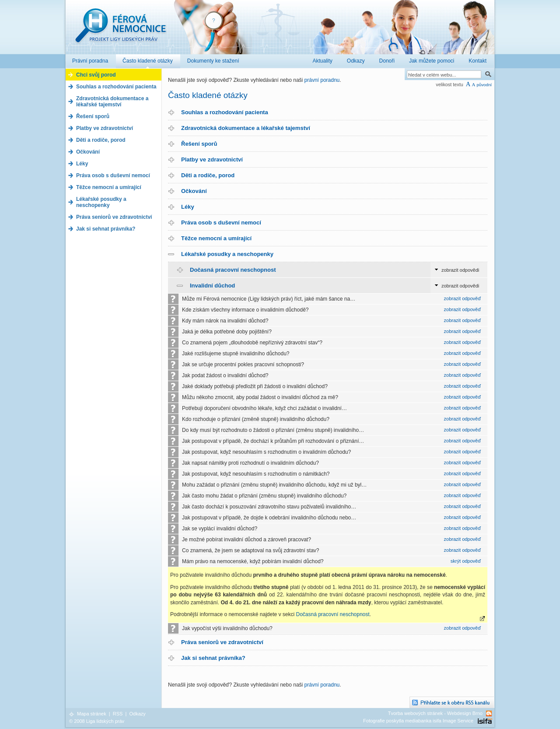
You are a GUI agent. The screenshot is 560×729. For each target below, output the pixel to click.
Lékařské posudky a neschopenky (227, 254)
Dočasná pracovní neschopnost (233, 270)
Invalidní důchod (212, 286)
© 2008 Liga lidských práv (97, 721)
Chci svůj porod (96, 75)
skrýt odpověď (466, 561)
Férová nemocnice (120, 30)
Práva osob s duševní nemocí (221, 223)
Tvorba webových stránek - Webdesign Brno (435, 713)
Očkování (194, 191)
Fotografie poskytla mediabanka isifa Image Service (418, 721)
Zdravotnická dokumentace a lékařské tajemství (246, 128)
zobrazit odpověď (462, 298)
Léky (188, 207)
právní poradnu (322, 80)
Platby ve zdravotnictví (212, 159)
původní (484, 85)
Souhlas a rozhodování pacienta (225, 112)
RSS (118, 714)
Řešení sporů (199, 144)
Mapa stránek (92, 714)
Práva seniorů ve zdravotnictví (222, 642)
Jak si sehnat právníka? (213, 658)
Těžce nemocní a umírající (216, 238)
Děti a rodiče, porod (208, 175)
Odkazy (137, 714)
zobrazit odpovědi (460, 270)
